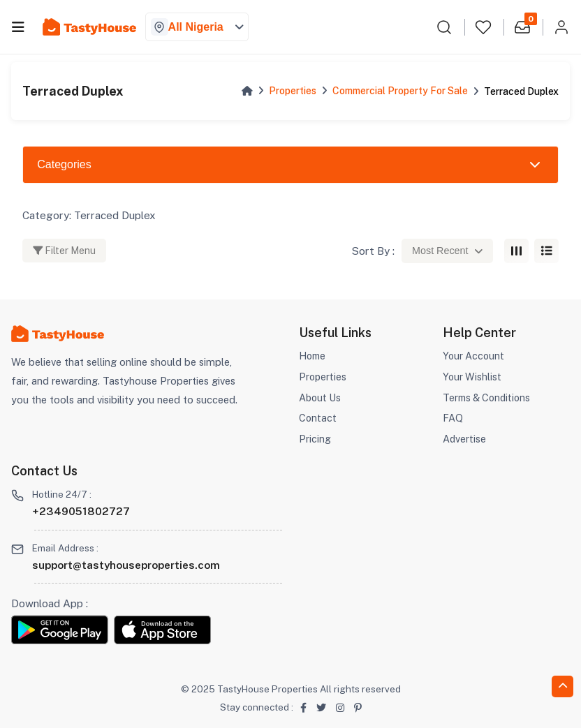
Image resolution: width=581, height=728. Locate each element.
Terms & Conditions (489, 397)
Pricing (315, 438)
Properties (293, 91)
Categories (64, 164)
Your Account (475, 356)
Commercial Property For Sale (400, 91)
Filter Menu (65, 250)
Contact (318, 417)
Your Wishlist (473, 376)
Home (313, 356)
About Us (321, 397)
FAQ (453, 417)
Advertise (465, 438)
